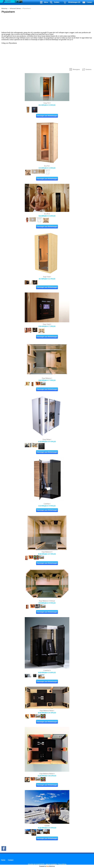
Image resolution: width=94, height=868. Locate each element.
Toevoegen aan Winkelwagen (47, 116)
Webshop (4, 8)
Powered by (47, 866)
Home (3, 860)
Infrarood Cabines (15, 8)
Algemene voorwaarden (51, 864)
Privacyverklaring (62, 864)
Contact (11, 860)
